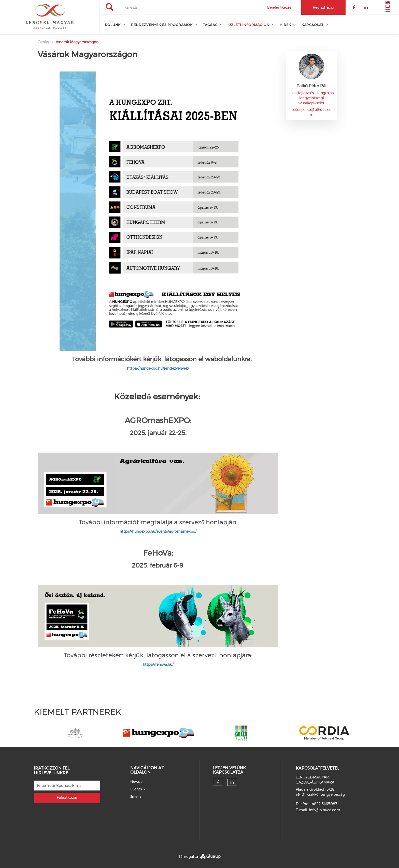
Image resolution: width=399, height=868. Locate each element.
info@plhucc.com (325, 810)
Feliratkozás (67, 798)
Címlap (44, 42)
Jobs (134, 797)
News (135, 782)
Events (136, 789)
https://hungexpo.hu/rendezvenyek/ (158, 368)
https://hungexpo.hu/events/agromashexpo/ (158, 531)
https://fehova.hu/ (158, 664)
